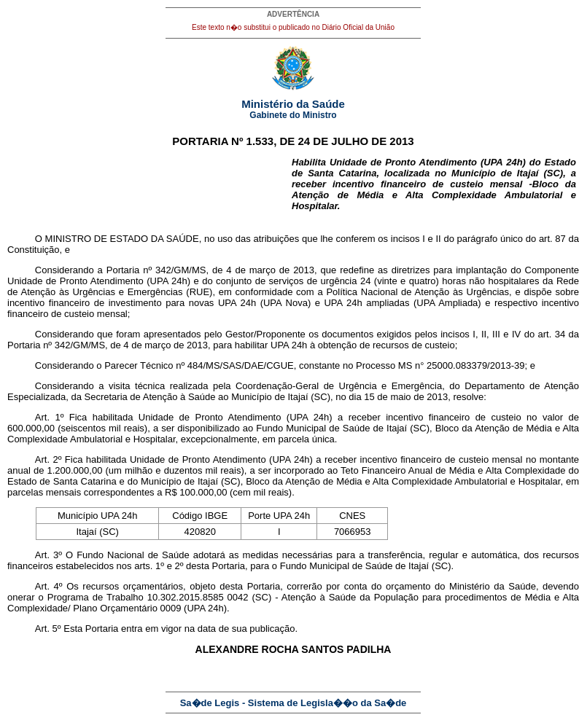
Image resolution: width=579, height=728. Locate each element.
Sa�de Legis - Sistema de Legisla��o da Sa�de (294, 703)
